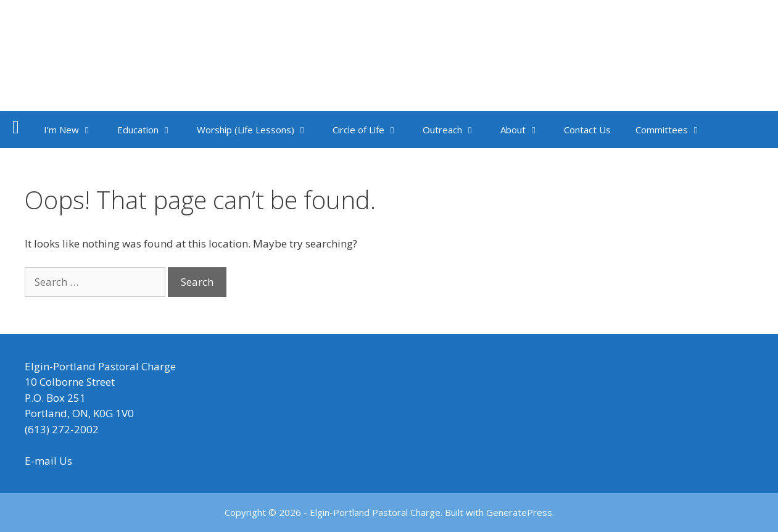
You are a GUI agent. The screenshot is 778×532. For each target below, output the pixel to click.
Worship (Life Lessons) (259, 130)
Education (151, 130)
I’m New (74, 130)
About (526, 130)
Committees (675, 130)
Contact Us (587, 130)
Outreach (455, 130)
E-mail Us (48, 461)
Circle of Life (371, 130)
